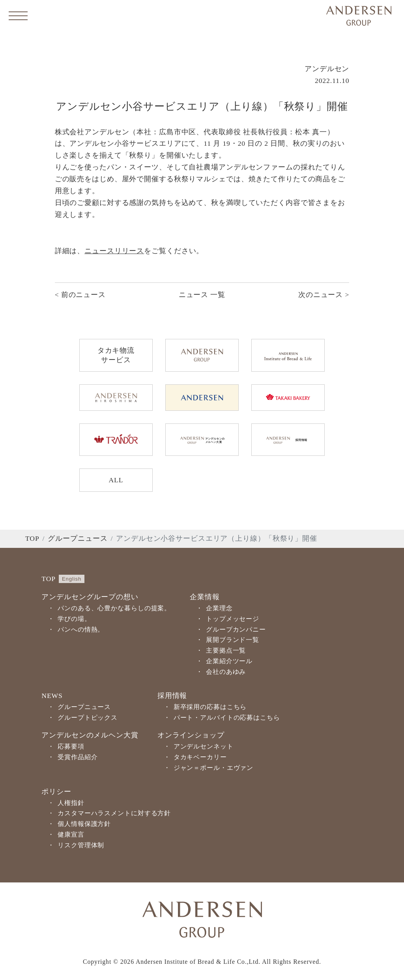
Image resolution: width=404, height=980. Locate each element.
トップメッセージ (233, 619)
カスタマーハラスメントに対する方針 (114, 813)
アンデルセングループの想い (90, 597)
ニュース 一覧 (202, 295)
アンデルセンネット (204, 746)
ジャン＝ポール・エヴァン (214, 768)
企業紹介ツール (229, 661)
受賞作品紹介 (78, 757)
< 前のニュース (80, 295)
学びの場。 (74, 619)
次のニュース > (324, 295)
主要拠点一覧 (226, 650)
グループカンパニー (236, 629)
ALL (116, 480)
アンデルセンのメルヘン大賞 (90, 735)
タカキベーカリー (200, 757)
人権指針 (71, 803)
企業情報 (205, 597)
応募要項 (71, 746)
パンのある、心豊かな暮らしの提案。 (114, 608)
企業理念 (219, 608)
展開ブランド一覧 (233, 640)
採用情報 (172, 696)
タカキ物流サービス (116, 355)
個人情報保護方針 (84, 824)
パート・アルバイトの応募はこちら (227, 718)
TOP (32, 538)
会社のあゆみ (226, 672)
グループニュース (78, 538)
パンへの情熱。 (81, 629)
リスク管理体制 (81, 845)
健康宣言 (71, 834)
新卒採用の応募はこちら (210, 707)
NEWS (52, 696)
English (72, 579)
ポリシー (56, 792)
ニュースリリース (114, 251)
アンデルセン (327, 69)
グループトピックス (88, 718)
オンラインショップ (191, 735)
